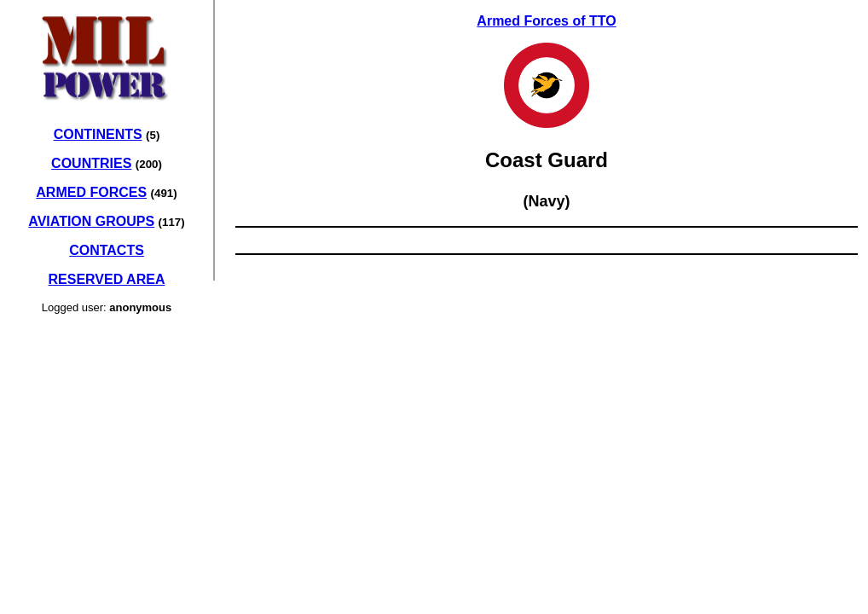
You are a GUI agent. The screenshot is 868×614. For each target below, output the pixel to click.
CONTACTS (107, 250)
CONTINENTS (98, 134)
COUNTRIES (91, 163)
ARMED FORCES (91, 192)
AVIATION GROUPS (91, 221)
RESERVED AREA (107, 279)
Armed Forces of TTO (546, 21)
